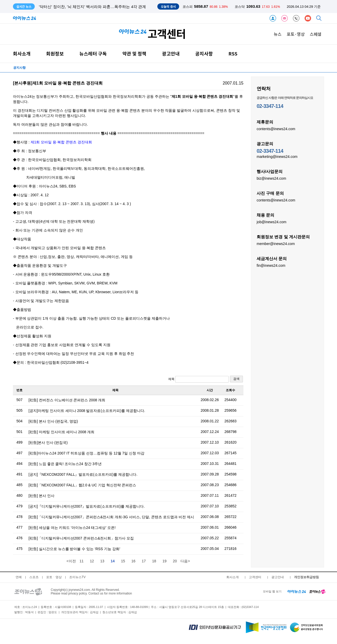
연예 (19, 577)
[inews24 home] (297, 591)
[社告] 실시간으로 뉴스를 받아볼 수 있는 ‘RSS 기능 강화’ (74, 549)
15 (123, 561)
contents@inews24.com (276, 129)
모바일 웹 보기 (272, 591)
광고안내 (171, 54)
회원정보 (55, 54)
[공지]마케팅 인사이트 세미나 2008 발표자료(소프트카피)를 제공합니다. (87, 411)
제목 (198, 379)
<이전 (71, 561)
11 (82, 561)
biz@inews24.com (271, 178)
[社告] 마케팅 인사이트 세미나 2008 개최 (61, 432)
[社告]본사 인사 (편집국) (48, 443)
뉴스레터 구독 (93, 54)
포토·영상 (296, 34)
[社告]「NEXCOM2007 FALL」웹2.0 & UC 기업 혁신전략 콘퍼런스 (82, 485)
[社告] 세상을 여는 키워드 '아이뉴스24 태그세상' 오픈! (72, 528)
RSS (233, 54)
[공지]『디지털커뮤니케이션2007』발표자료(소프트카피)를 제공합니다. (87, 506)
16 (134, 561)
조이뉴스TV (77, 577)
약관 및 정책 (134, 54)
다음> (185, 561)
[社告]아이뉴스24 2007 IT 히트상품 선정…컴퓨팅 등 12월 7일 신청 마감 (86, 453)
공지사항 (204, 54)
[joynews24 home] (317, 591)
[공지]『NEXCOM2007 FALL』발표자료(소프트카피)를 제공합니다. (83, 474)
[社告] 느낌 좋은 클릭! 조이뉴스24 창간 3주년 (65, 464)
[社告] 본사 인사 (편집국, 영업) (53, 421)
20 (175, 561)
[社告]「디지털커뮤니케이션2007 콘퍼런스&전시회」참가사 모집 (81, 538)
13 (102, 561)
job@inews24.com (272, 222)
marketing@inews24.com (277, 156)
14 (113, 561)
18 (154, 561)
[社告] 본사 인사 (41, 496)
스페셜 (316, 34)
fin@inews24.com (271, 265)
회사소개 (22, 54)
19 (165, 561)
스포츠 (34, 577)
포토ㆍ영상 (54, 577)
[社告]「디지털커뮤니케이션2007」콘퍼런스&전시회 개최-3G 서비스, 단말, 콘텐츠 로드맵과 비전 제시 (111, 517)
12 (92, 561)
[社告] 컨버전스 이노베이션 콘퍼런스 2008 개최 (67, 400)
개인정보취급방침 (306, 577)
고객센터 (255, 577)
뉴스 (278, 34)
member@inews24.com (276, 243)
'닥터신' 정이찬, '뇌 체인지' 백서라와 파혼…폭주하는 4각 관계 (92, 7)
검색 (236, 379)
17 (144, 561)
